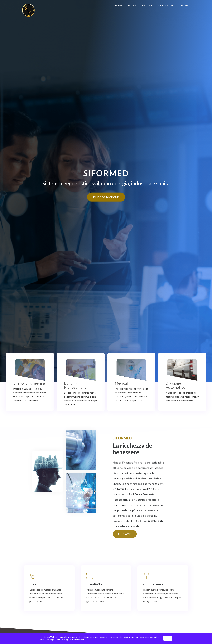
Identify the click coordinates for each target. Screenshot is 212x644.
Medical (121, 383)
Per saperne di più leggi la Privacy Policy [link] (65, 640)
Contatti (183, 5)
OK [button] (168, 638)
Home (118, 5)
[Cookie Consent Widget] (106, 638)
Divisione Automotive (175, 385)
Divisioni (147, 5)
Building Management (75, 385)
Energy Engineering (29, 383)
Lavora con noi (165, 5)
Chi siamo (132, 5)
